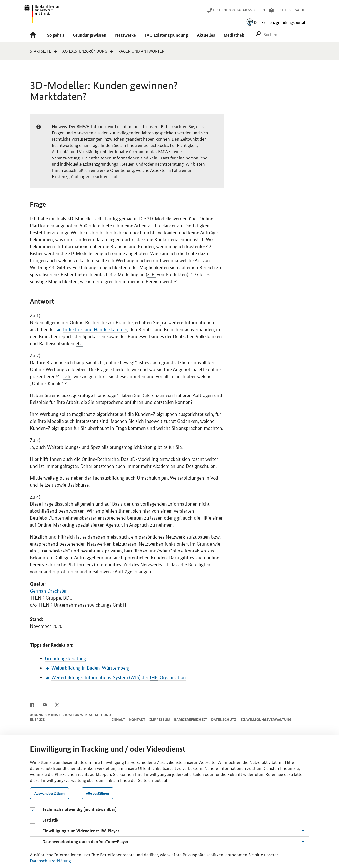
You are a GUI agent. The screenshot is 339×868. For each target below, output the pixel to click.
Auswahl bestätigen (49, 793)
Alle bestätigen (97, 793)
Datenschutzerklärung (50, 860)
